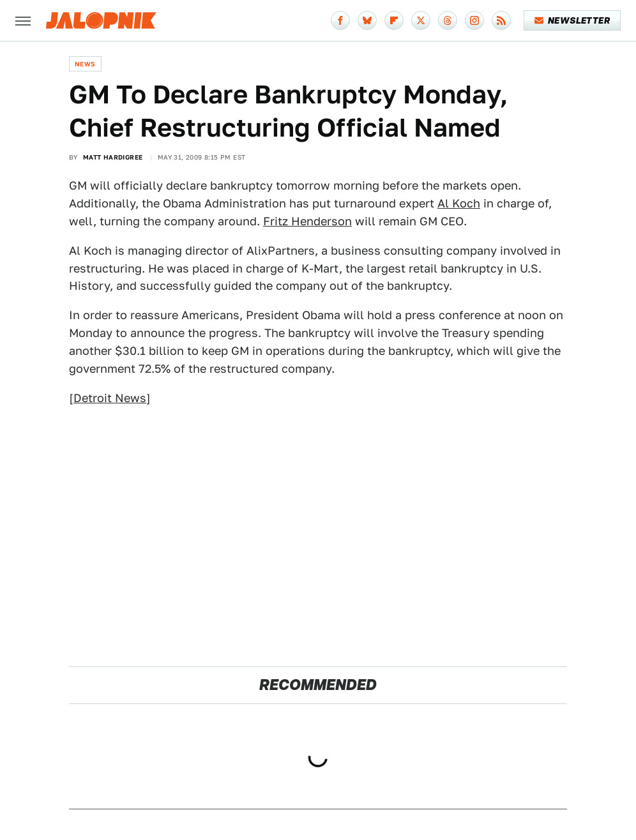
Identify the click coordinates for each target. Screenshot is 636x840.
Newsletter (572, 20)
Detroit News (110, 398)
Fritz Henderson (307, 221)
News (85, 64)
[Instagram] (474, 20)
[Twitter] (421, 20)
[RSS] (501, 20)
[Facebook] (340, 20)
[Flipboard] (394, 20)
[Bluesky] (367, 20)
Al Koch (459, 203)
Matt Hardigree (113, 157)
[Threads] (448, 20)
